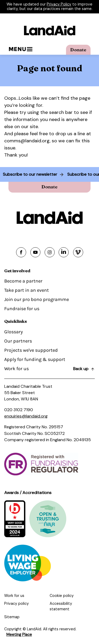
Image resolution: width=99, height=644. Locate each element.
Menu (20, 49)
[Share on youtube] (35, 252)
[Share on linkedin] (64, 252)
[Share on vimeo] (78, 252)
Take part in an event (27, 290)
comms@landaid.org (27, 141)
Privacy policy (16, 603)
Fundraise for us (22, 309)
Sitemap (12, 617)
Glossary (13, 332)
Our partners (18, 341)
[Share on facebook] (21, 252)
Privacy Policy (59, 4)
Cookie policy (62, 596)
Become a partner (23, 281)
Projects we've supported (31, 350)
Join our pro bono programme (37, 299)
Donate (78, 50)
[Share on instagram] (50, 252)
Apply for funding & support (35, 359)
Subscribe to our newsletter (29, 174)
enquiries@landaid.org (26, 416)
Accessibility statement (61, 606)
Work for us (16, 369)
